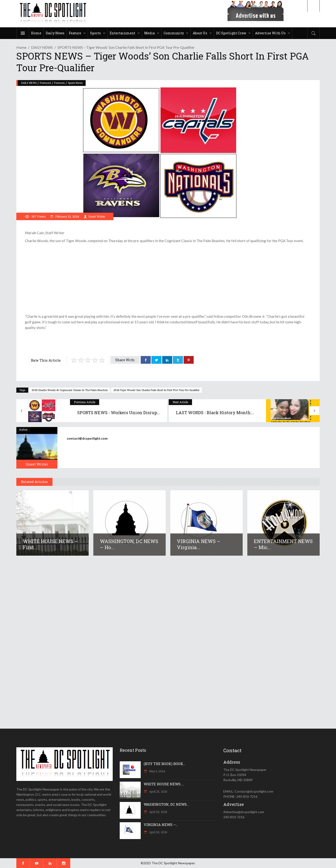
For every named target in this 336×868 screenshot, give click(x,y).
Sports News (75, 83)
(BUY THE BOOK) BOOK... (164, 764)
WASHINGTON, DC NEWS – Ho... (129, 544)
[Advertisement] (168, 279)
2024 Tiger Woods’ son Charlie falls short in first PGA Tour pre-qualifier (156, 390)
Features (59, 83)
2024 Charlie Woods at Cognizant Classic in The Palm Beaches (70, 390)
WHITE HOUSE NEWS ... (164, 784)
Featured (45, 83)
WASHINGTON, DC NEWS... (166, 804)
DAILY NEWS (42, 47)
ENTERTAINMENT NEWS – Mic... (283, 544)
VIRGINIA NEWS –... (161, 825)
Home (21, 47)
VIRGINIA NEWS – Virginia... (199, 544)
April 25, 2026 (158, 791)
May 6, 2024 (157, 771)
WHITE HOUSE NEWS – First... (50, 544)
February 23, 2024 (67, 216)
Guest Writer (97, 216)
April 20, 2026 (158, 832)
